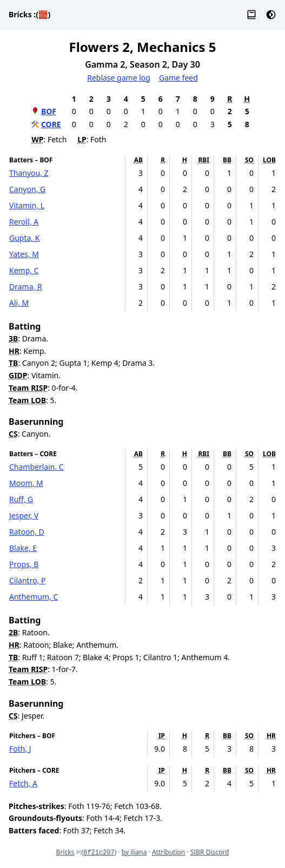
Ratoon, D (27, 532)
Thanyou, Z (29, 173)
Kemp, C (24, 270)
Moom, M (26, 483)
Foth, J (20, 749)
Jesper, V (24, 515)
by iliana (134, 852)
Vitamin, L (27, 205)
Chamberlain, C (37, 467)
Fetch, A (23, 783)
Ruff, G (21, 499)
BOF (49, 111)
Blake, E (23, 548)
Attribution (168, 852)
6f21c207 (99, 853)
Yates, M (24, 254)
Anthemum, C (34, 597)
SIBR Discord (210, 852)
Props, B (24, 564)
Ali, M (19, 303)
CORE (51, 124)
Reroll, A (24, 222)
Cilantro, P (27, 580)
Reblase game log (119, 78)
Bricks (29, 14)
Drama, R (26, 287)
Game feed (178, 78)
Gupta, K (24, 238)
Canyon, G (27, 189)
